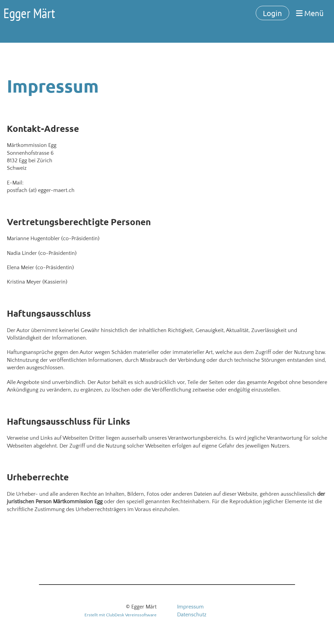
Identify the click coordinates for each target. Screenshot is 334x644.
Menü (310, 13)
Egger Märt (29, 13)
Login (272, 13)
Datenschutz (192, 615)
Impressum (190, 607)
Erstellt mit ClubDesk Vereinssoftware (121, 615)
